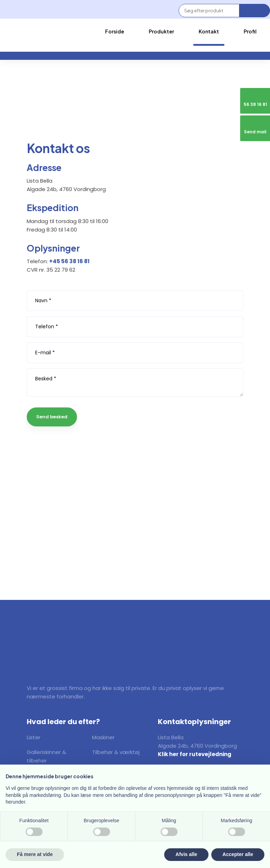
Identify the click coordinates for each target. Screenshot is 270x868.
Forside (115, 31)
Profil (250, 31)
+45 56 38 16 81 (69, 261)
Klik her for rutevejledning (195, 754)
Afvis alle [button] (186, 854)
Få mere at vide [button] (35, 854)
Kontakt (209, 31)
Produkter (161, 31)
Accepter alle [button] (238, 854)
